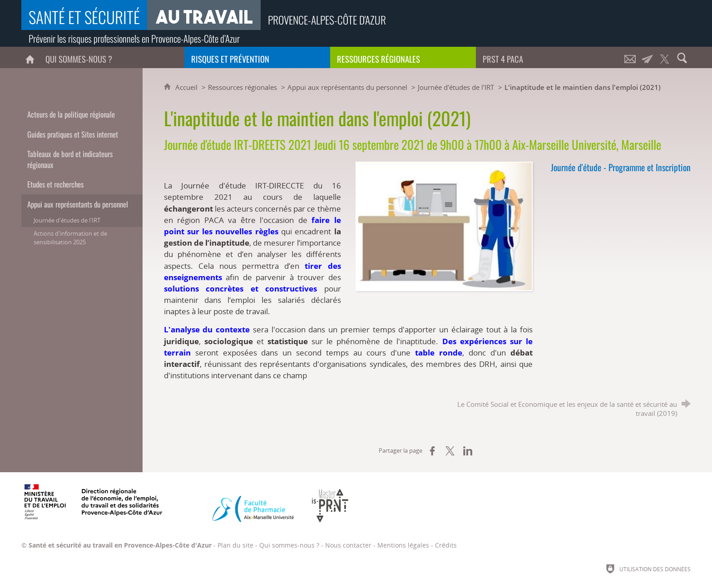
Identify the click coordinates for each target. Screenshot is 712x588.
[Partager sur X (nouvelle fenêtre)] (450, 451)
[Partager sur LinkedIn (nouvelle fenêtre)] (468, 451)
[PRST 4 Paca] (549, 57)
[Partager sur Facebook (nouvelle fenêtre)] (432, 451)
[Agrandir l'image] (444, 225)
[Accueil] (30, 57)
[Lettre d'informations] (648, 57)
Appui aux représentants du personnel (347, 87)
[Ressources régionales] (403, 57)
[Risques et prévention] (257, 57)
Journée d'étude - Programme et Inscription (621, 167)
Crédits (446, 545)
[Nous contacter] (630, 57)
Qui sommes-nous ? (289, 545)
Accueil (187, 87)
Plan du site (235, 545)
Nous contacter (348, 545)
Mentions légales (403, 545)
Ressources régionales (242, 87)
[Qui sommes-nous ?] (111, 57)
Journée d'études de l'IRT (456, 87)
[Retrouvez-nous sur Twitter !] (665, 57)
